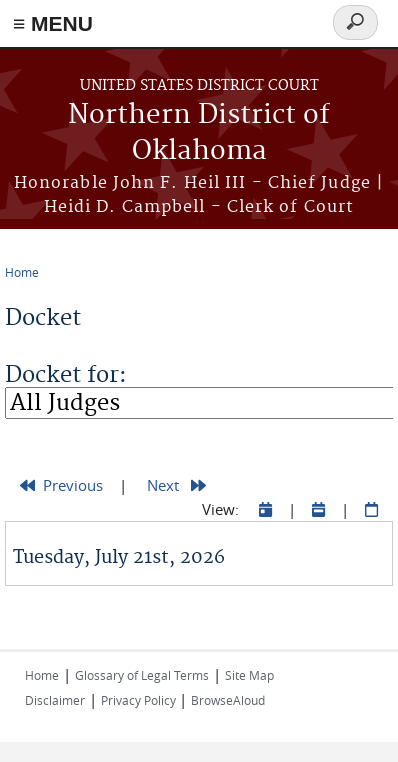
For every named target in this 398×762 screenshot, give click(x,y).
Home (22, 272)
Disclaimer (55, 700)
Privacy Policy (140, 700)
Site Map (249, 675)
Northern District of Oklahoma (199, 133)
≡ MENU (53, 23)
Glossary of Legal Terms (142, 675)
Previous (61, 485)
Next (176, 485)
